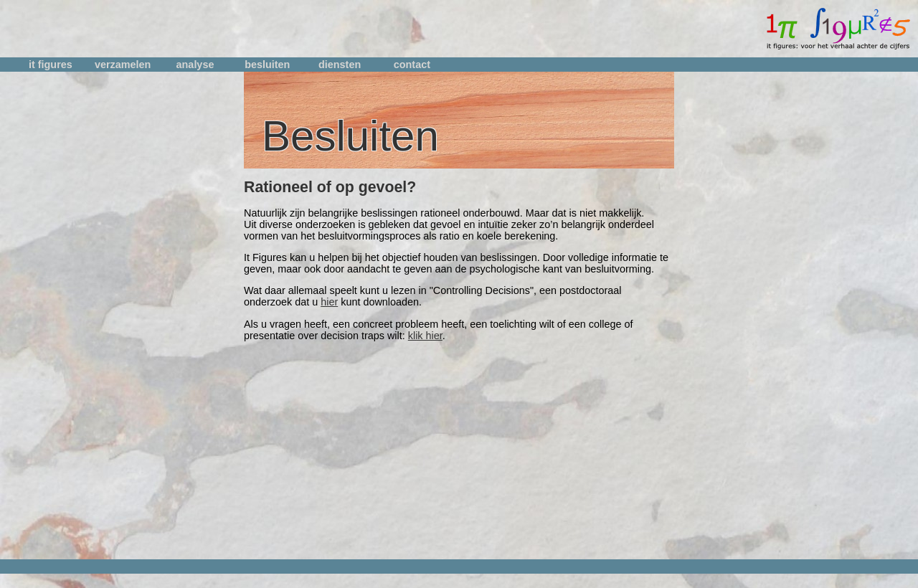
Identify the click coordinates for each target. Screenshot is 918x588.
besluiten (267, 65)
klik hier (425, 336)
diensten (340, 65)
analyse (195, 65)
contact (412, 65)
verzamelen (123, 65)
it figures (51, 65)
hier (329, 302)
